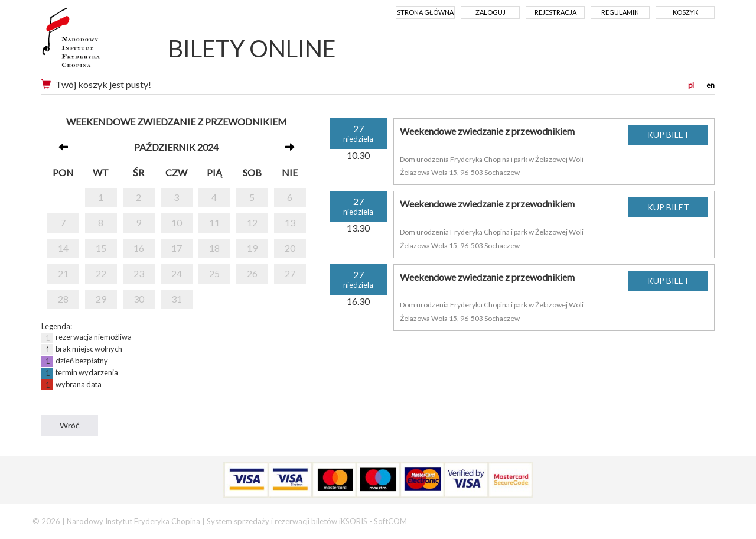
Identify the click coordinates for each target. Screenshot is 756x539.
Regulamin (620, 12)
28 (63, 299)
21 (63, 273)
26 (252, 273)
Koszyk (685, 12)
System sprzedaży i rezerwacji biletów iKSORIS (287, 521)
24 (177, 273)
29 (101, 299)
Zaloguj (491, 12)
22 (101, 273)
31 (177, 299)
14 (63, 248)
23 (139, 273)
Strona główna (425, 12)
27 (290, 273)
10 (177, 223)
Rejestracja (555, 12)
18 (214, 248)
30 (139, 299)
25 (214, 273)
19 (252, 248)
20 (290, 248)
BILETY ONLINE (252, 48)
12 (252, 223)
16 (139, 248)
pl (691, 85)
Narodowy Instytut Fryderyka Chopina (93, 41)
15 (101, 248)
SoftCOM (390, 521)
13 (290, 223)
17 (177, 248)
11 (214, 223)
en (711, 85)
